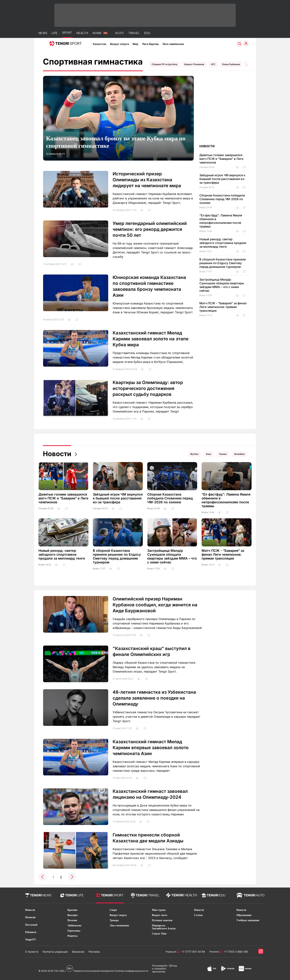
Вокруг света (160, 915)
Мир (135, 44)
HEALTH (82, 33)
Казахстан (100, 44)
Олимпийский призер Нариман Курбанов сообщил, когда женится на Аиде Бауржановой (155, 605)
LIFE (55, 33)
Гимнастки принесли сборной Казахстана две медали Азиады (148, 838)
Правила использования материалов (93, 971)
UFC (213, 64)
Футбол (194, 454)
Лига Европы (150, 44)
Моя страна (159, 910)
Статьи (198, 915)
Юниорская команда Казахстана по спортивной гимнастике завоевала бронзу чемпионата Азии (149, 286)
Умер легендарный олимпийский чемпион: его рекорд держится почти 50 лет (150, 229)
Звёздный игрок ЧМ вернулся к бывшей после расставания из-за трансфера (222, 179)
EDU (147, 33)
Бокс (209, 454)
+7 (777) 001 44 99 (192, 952)
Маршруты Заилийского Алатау (164, 927)
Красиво (72, 910)
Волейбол (240, 454)
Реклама (94, 952)
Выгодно (72, 915)
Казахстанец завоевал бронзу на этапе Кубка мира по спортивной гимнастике (116, 142)
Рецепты (72, 936)
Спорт (113, 910)
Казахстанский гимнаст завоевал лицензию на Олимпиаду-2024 (150, 794)
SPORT (67, 33)
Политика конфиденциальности (131, 971)
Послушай (31, 925)
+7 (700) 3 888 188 (235, 952)
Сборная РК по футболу (165, 64)
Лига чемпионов (173, 44)
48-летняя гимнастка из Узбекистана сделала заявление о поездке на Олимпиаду (154, 698)
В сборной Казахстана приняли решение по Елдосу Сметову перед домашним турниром (223, 263)
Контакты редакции (55, 952)
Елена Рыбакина (231, 64)
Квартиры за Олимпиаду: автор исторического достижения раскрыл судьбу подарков (148, 388)
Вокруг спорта (119, 44)
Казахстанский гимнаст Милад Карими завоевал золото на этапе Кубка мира (151, 339)
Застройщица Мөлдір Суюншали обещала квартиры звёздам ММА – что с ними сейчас (222, 285)
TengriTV (31, 940)
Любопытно (74, 926)
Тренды (114, 920)
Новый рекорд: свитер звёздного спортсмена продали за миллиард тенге (223, 243)
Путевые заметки (162, 920)
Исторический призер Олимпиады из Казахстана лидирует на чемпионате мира (147, 180)
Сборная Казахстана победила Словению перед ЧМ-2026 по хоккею (222, 199)
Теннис (223, 454)
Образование (244, 915)
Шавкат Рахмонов (194, 64)
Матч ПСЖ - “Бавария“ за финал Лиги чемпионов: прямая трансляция (223, 307)
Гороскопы (74, 931)
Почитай (30, 917)
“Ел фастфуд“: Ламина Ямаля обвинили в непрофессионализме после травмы (221, 221)
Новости (57, 454)
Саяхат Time (159, 934)
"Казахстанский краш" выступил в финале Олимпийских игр (152, 651)
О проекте (32, 952)
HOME (97, 33)
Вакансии (78, 952)
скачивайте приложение (159, 970)
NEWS (43, 33)
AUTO (119, 33)
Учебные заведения (248, 920)
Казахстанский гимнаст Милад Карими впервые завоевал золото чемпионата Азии (151, 748)
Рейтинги (31, 932)
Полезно (72, 920)
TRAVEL (134, 33)
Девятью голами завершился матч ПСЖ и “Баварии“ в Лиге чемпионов (221, 159)
